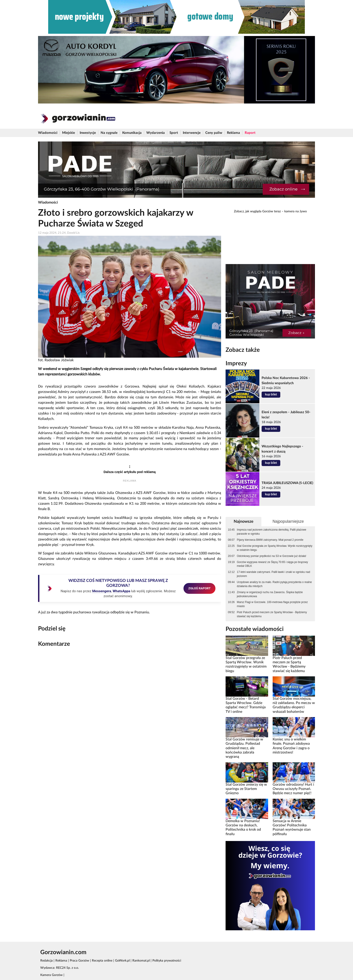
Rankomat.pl (141, 961)
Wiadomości (48, 133)
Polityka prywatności (167, 961)
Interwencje (192, 133)
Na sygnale (109, 133)
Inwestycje (88, 133)
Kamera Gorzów (51, 975)
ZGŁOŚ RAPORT (200, 588)
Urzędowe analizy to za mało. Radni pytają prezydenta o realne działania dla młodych (274, 584)
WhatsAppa (121, 591)
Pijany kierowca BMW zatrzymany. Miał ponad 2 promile (270, 540)
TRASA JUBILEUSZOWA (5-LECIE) (287, 483)
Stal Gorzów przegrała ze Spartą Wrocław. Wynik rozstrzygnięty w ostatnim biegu (275, 548)
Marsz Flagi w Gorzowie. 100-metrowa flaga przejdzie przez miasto (272, 604)
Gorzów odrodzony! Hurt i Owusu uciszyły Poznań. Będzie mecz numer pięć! (293, 789)
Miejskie (69, 133)
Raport (250, 133)
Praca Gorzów (79, 961)
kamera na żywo (296, 211)
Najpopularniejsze (288, 521)
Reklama (233, 133)
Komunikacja (132, 133)
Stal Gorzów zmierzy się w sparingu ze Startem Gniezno (246, 789)
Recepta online (102, 961)
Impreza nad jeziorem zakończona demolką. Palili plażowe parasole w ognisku (272, 532)
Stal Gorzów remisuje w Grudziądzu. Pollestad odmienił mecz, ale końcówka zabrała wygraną (244, 748)
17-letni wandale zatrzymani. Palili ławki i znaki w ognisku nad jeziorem (273, 574)
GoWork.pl (122, 961)
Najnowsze (244, 521)
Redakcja (46, 961)
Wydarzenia (156, 133)
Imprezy (236, 363)
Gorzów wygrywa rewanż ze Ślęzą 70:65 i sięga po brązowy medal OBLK (272, 564)
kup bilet (271, 395)
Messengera (102, 591)
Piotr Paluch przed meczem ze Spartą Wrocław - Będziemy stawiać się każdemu (272, 614)
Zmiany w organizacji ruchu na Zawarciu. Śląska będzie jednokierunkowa (270, 594)
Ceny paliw (214, 133)
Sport (174, 133)
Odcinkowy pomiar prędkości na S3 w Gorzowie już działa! (272, 556)
